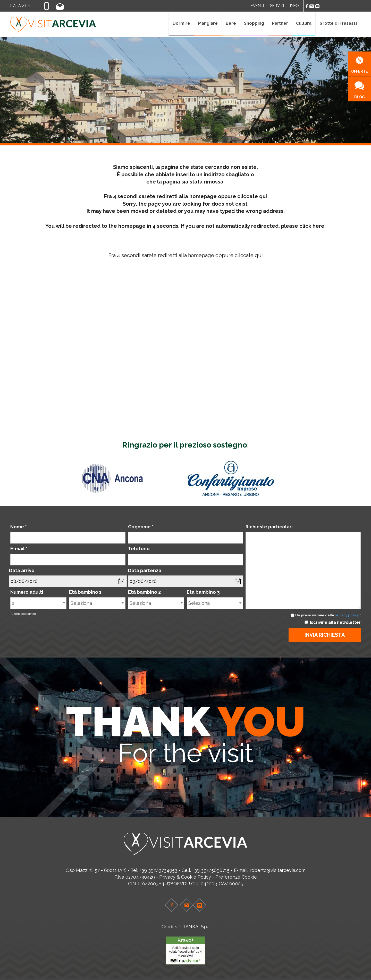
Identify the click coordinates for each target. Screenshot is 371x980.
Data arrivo (22, 570)
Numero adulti (27, 592)
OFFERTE (360, 65)
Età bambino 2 (144, 592)
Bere (231, 23)
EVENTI (257, 6)
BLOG (360, 90)
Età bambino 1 (85, 592)
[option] (127, 478)
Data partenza (145, 570)
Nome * (19, 527)
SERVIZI (277, 6)
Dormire (181, 23)
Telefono (139, 549)
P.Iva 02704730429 (135, 877)
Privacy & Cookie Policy (185, 877)
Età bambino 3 (203, 592)
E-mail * (19, 549)
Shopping (254, 23)
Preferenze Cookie (236, 877)
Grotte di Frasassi (338, 23)
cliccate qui (252, 196)
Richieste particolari (269, 527)
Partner (280, 23)
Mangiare (208, 23)
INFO (294, 6)
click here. (313, 226)
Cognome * (141, 527)
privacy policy (347, 615)
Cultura (304, 23)
